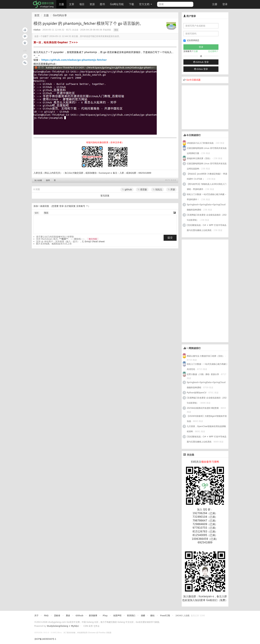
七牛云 (96, 626)
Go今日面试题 (193, 80)
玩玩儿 (157, 189)
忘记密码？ (213, 51)
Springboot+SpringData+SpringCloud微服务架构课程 (206, 207)
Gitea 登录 (201, 69)
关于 (36, 616)
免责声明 (117, 616)
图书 (102, 4)
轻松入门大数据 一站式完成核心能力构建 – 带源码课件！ (206, 197)
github (127, 189)
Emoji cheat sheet (95, 241)
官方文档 (146, 4)
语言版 (142, 189)
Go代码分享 (60, 15)
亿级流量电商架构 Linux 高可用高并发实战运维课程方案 (207, 151)
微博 (48, 180)
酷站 (152, 616)
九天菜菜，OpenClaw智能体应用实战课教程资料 (206, 429)
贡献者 (57, 616)
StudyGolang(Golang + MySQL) (63, 626)
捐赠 (143, 616)
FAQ (46, 616)
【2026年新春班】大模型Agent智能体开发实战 (207, 419)
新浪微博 (93, 616)
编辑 (37, 213)
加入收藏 (38, 180)
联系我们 (131, 616)
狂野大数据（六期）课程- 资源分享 (203, 374)
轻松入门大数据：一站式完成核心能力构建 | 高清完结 (207, 367)
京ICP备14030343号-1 (45, 639)
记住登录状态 (191, 40)
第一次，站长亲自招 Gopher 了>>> (56, 42)
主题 (61, 4)
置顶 (116, 30)
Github (79, 616)
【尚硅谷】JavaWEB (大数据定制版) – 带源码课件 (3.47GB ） (207, 176)
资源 (92, 4)
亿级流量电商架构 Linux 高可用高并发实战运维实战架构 (207, 166)
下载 (131, 4)
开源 (171, 189)
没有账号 (81, 206)
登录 (225, 4)
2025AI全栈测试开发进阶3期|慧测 (203, 408)
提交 (170, 238)
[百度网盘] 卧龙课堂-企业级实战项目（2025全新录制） (207, 217)
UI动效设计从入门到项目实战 (200, 143)
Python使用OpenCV (197, 393)
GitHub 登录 (201, 62)
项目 (82, 4)
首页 (37, 15)
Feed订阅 (165, 616)
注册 (215, 4)
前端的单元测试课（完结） (199, 158)
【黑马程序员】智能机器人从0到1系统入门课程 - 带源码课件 (207, 187)
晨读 (68, 616)
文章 (72, 4)
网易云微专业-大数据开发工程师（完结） (206, 356)
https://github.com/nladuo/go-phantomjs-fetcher (74, 60)
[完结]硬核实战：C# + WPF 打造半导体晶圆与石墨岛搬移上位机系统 (207, 228)
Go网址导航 (117, 3)
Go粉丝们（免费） (217, 600)
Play (105, 616)
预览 (46, 213)
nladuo (37, 30)
